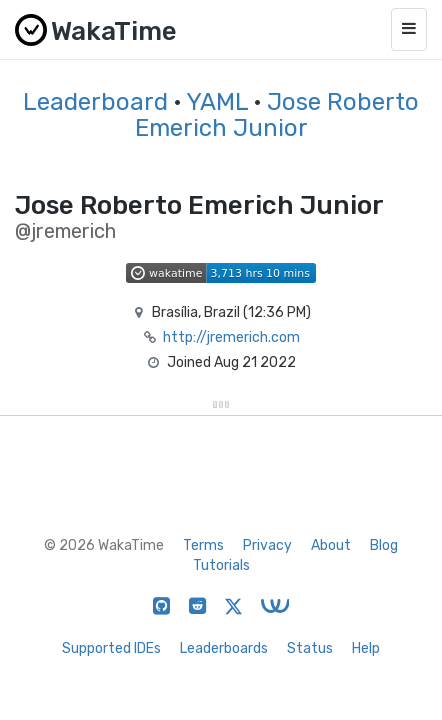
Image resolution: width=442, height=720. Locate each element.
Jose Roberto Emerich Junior (277, 115)
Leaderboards (224, 648)
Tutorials (221, 565)
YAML (217, 102)
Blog (384, 545)
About (331, 545)
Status (310, 648)
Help (366, 648)
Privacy (267, 545)
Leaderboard (95, 102)
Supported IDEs (111, 648)
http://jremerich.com (231, 337)
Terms (203, 545)
